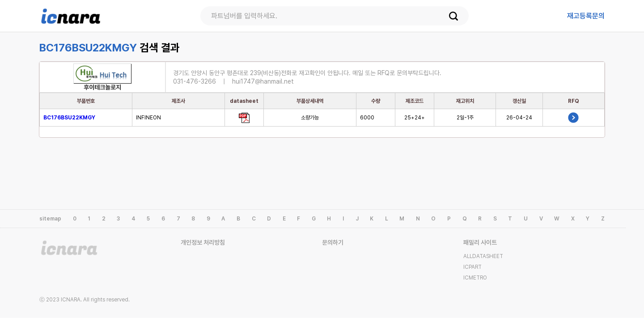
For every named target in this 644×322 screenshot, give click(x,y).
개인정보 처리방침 (203, 242)
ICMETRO (475, 278)
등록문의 (586, 16)
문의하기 (333, 242)
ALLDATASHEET (483, 256)
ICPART (472, 267)
